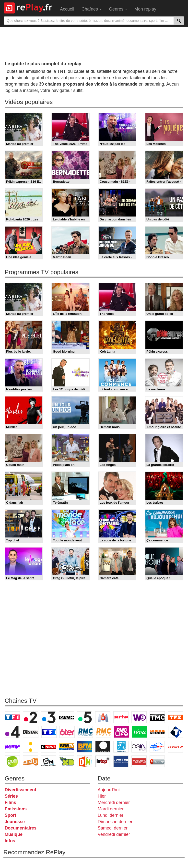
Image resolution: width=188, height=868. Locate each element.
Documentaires (21, 828)
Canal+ (67, 717)
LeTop (103, 761)
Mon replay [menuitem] (145, 9)
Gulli (12, 761)
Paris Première (158, 732)
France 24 (121, 747)
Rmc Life (121, 732)
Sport (10, 815)
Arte (121, 717)
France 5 (85, 717)
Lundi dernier (111, 815)
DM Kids (85, 761)
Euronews (103, 747)
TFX (175, 717)
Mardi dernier (111, 809)
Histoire (157, 761)
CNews (48, 747)
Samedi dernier (113, 828)
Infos (10, 841)
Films (10, 803)
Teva (140, 732)
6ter (67, 732)
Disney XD (67, 761)
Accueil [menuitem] (67, 9)
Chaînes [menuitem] (92, 9)
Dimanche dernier (115, 822)
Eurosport (157, 747)
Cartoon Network (48, 761)
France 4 (12, 732)
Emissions (16, 809)
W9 (139, 717)
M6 (103, 717)
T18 (176, 732)
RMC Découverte (85, 732)
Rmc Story (103, 732)
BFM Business (85, 747)
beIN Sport (139, 747)
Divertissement (20, 790)
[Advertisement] (94, 42)
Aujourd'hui (109, 790)
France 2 (30, 717)
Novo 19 (12, 747)
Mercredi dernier (114, 803)
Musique (14, 834)
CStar (31, 732)
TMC (157, 717)
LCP (121, 761)
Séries (11, 796)
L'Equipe (175, 747)
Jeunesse (15, 822)
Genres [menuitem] (118, 9)
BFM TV (67, 747)
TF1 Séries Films (49, 732)
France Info (30, 747)
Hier (102, 796)
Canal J (30, 761)
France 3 (48, 717)
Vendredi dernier (114, 834)
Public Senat (139, 761)
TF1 (12, 717)
